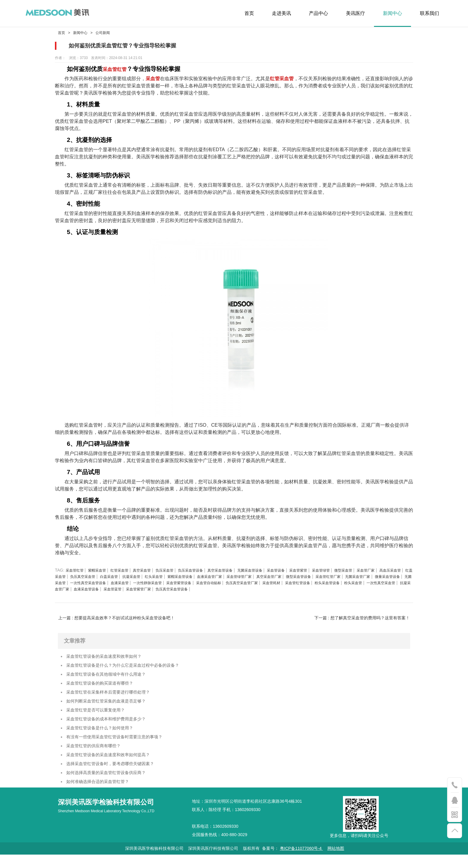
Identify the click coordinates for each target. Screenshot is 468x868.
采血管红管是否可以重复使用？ (100, 716)
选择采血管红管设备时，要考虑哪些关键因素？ (116, 775)
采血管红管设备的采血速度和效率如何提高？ (114, 765)
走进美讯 (281, 13)
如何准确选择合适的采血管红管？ (102, 794)
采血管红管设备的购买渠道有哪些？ (104, 686)
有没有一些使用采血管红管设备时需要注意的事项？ (121, 745)
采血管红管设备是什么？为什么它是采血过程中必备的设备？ (131, 667)
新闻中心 (392, 13)
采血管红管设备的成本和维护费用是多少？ (112, 726)
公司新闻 (103, 33)
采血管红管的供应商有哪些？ (97, 755)
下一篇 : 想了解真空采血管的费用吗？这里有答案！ (362, 618)
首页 (249, 13)
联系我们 (429, 13)
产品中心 (318, 13)
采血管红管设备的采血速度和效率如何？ (109, 657)
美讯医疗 (355, 13)
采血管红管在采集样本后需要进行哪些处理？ (114, 696)
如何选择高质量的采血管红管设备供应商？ (112, 785)
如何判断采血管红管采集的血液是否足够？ (112, 706)
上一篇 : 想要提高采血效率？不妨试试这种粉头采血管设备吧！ (116, 618)
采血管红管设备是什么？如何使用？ (104, 735)
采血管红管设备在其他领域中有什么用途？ (112, 676)
